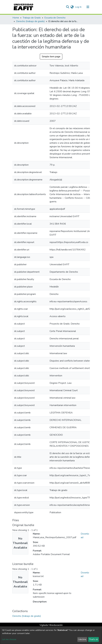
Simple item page (51, 57)
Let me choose (9, 639)
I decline (82, 639)
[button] (72, 7)
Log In (78, 7)
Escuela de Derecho (55, 18)
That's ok (93, 639)
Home (16, 18)
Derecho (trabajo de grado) (30, 21)
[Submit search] (68, 7)
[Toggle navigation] (88, 7)
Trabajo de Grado (32, 18)
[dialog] (51, 636)
